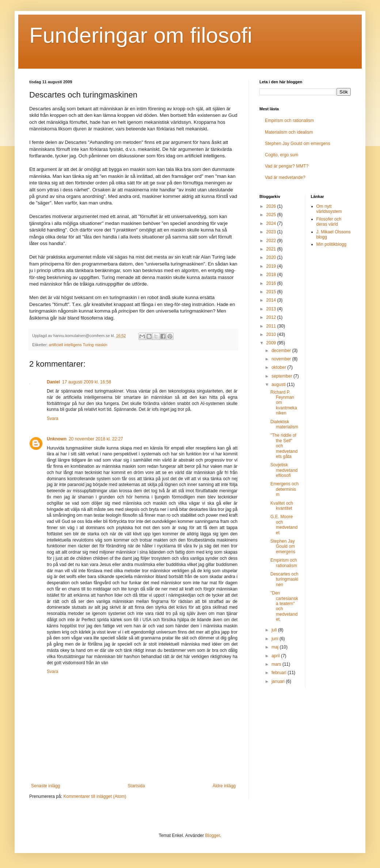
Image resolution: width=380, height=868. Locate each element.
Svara (52, 418)
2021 (272, 249)
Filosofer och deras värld (329, 222)
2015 (272, 292)
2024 (272, 223)
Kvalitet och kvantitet (282, 506)
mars (277, 664)
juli (275, 630)
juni (275, 639)
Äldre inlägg (224, 786)
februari (280, 673)
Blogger (212, 836)
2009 (272, 343)
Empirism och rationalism (289, 121)
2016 (272, 283)
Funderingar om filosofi (141, 35)
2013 (272, 309)
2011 (272, 326)
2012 (272, 317)
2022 (272, 241)
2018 (272, 275)
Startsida (136, 786)
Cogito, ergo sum (282, 155)
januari (279, 681)
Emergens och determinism (284, 489)
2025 (272, 215)
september (282, 376)
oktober (279, 367)
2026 (272, 206)
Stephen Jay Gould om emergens (298, 144)
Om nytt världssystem (329, 209)
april (276, 656)
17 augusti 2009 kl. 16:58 (87, 382)
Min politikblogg (332, 244)
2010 (272, 334)
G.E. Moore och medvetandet (284, 525)
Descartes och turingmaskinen (284, 579)
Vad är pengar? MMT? (287, 166)
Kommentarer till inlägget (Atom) (95, 796)
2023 (272, 232)
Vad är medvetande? (285, 177)
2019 (272, 266)
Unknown (57, 439)
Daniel (53, 382)
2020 (272, 257)
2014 (272, 300)
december (282, 351)
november (282, 359)
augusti (279, 385)
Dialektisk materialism (284, 424)
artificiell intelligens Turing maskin (78, 345)
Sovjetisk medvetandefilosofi (284, 470)
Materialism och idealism (289, 132)
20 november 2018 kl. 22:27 (96, 439)
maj (276, 647)
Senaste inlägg (45, 786)
